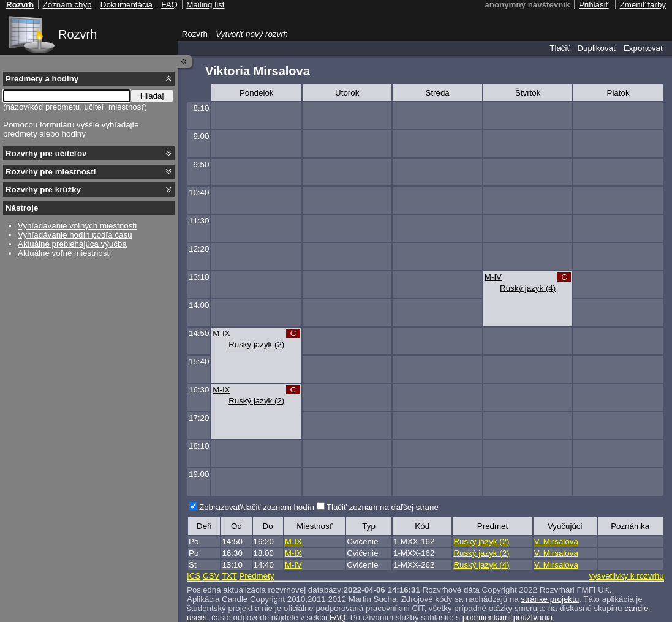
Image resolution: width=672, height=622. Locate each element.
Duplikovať (597, 48)
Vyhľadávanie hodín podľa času (75, 235)
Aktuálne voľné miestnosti (64, 253)
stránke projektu (550, 599)
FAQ (169, 5)
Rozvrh (77, 34)
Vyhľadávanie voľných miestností (77, 226)
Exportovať (644, 48)
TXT (229, 576)
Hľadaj (152, 96)
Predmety (256, 576)
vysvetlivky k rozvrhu (626, 576)
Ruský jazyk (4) (528, 288)
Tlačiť (560, 48)
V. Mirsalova (556, 541)
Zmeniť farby (643, 5)
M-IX (221, 333)
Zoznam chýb (67, 5)
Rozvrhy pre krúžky (43, 189)
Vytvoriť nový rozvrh (252, 34)
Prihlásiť (594, 5)
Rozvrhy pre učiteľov (46, 153)
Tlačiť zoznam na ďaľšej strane (383, 507)
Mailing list (205, 5)
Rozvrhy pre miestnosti (51, 172)
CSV (211, 576)
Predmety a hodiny (42, 79)
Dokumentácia (126, 5)
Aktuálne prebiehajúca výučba (72, 244)
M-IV (493, 277)
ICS (194, 576)
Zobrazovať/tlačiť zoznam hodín (257, 507)
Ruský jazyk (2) (256, 344)
